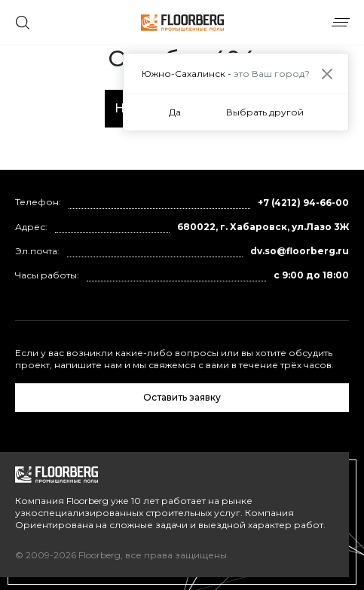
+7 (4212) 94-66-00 (303, 203)
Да (175, 112)
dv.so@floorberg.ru (300, 251)
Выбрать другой (265, 112)
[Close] (327, 74)
